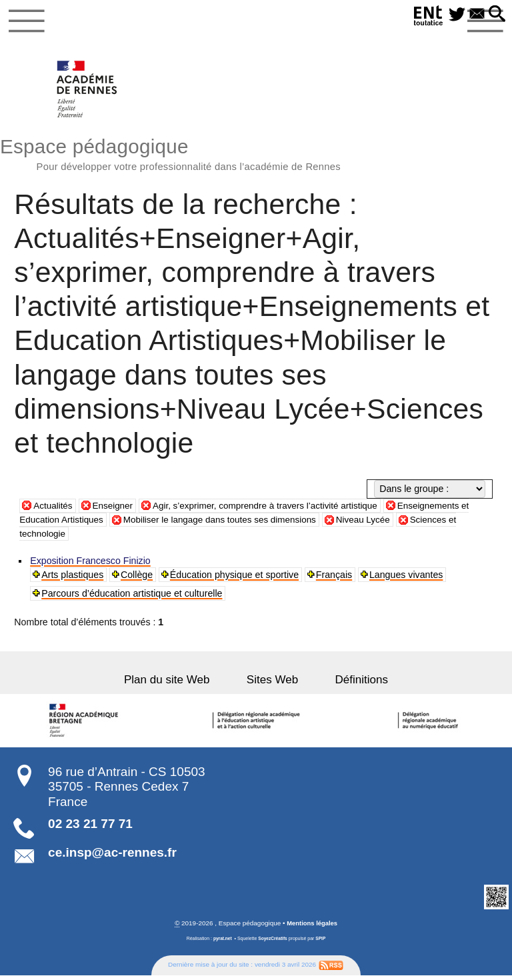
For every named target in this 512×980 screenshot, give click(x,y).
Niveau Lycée (380, 523)
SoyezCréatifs (273, 942)
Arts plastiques (73, 579)
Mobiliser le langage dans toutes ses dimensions (230, 523)
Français (335, 579)
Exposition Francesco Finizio (91, 565)
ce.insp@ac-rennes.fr (112, 856)
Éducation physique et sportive (235, 579)
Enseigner (116, 509)
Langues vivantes (407, 579)
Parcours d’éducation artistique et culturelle (132, 597)
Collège (137, 579)
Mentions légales (312, 927)
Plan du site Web (178, 684)
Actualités (54, 509)
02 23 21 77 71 (90, 828)
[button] (496, 15)
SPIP (322, 942)
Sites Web (272, 684)
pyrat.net (221, 942)
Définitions (351, 684)
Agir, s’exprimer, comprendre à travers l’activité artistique (276, 509)
